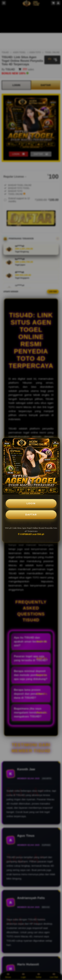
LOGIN (31, 503)
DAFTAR (31, 515)
